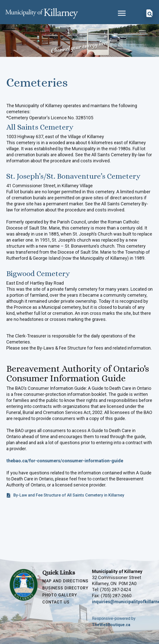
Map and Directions (65, 581)
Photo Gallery (60, 595)
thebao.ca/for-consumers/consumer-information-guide (65, 461)
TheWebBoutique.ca (111, 625)
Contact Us (56, 602)
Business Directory (65, 588)
